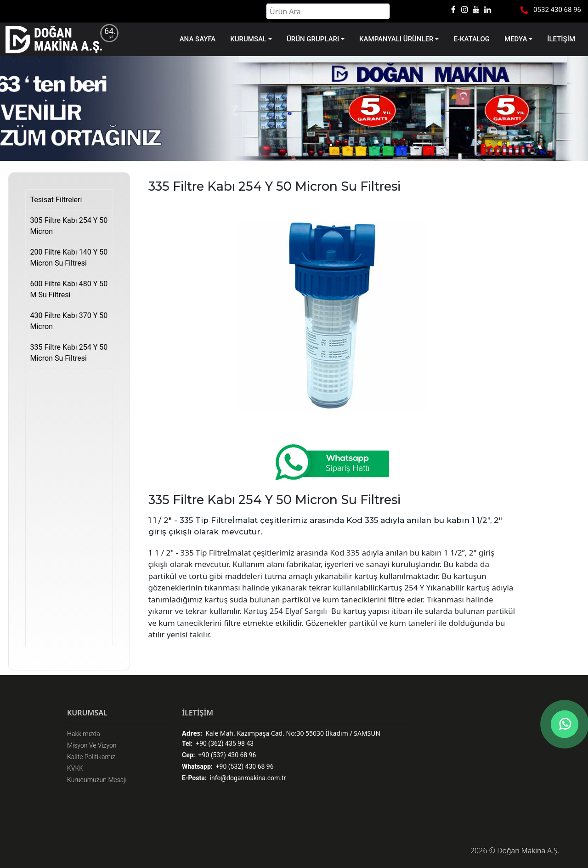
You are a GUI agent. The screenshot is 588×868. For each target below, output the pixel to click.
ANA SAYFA (198, 39)
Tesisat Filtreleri (56, 200)
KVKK (75, 768)
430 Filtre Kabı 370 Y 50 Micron (69, 321)
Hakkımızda (84, 734)
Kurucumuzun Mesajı (97, 780)
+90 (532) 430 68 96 (219, 755)
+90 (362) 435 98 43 (218, 744)
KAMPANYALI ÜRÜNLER (396, 39)
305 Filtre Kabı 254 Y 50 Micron (69, 226)
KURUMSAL (248, 39)
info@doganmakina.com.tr (234, 778)
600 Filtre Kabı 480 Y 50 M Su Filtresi (69, 289)
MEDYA (516, 39)
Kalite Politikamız (91, 757)
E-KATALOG (472, 39)
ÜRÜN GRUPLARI (313, 39)
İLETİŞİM (561, 39)
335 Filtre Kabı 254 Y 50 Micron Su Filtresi (69, 353)
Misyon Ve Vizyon (92, 745)
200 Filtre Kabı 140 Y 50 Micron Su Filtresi (69, 258)
